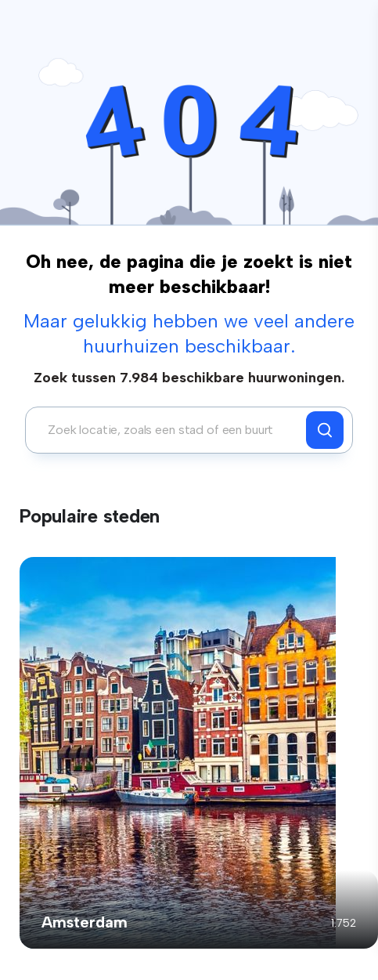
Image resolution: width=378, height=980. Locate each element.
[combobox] (170, 430)
